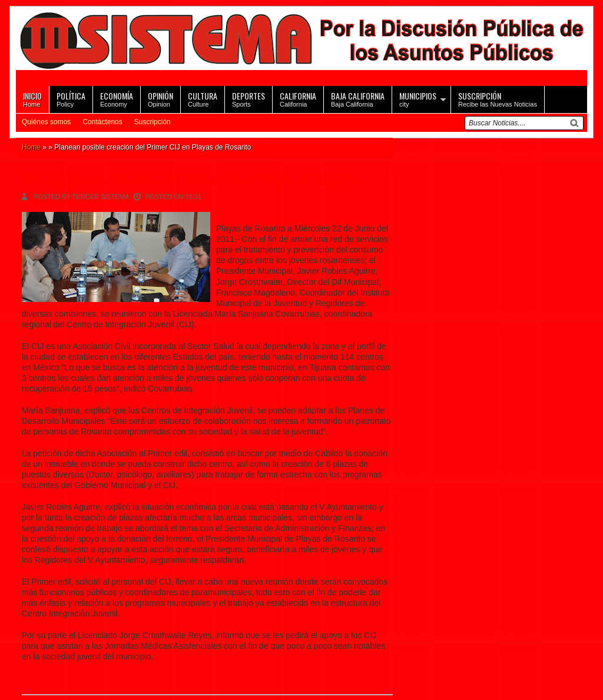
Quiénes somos (46, 122)
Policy (71, 99)
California (298, 99)
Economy (117, 99)
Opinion (160, 99)
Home (32, 99)
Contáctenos (102, 122)
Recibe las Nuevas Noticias (498, 99)
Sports (249, 99)
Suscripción (153, 122)
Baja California (358, 99)
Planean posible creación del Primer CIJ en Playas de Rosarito (192, 179)
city (418, 99)
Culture (203, 99)
